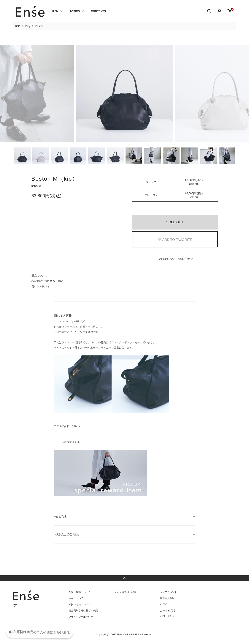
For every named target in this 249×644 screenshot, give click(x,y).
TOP (17, 26)
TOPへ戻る (124, 578)
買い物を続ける (41, 287)
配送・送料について (80, 592)
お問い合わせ (167, 616)
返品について (39, 276)
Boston (39, 26)
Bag (28, 26)
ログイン (165, 604)
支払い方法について (80, 604)
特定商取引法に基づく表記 (47, 281)
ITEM (55, 11)
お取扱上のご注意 (66, 534)
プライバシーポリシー (81, 617)
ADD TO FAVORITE (175, 240)
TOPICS (75, 11)
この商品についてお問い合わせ (175, 259)
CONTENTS (98, 11)
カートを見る (168, 610)
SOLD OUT (175, 222)
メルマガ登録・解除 (125, 592)
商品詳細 (60, 516)
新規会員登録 (167, 598)
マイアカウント (168, 592)
